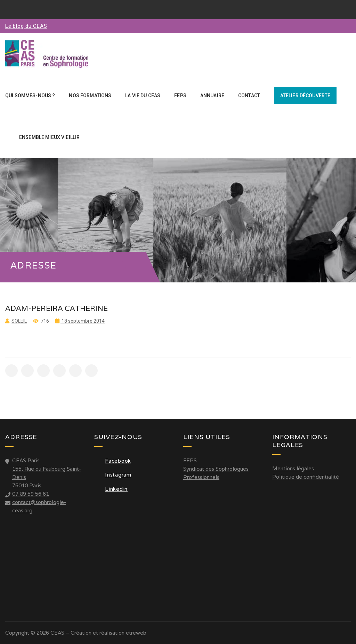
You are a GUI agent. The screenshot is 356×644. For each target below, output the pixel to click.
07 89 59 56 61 (31, 494)
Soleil (19, 321)
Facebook (113, 461)
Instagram (113, 475)
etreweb (136, 633)
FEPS (190, 460)
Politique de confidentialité (306, 477)
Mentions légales (293, 468)
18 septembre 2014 (83, 321)
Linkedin (111, 489)
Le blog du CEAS (26, 26)
